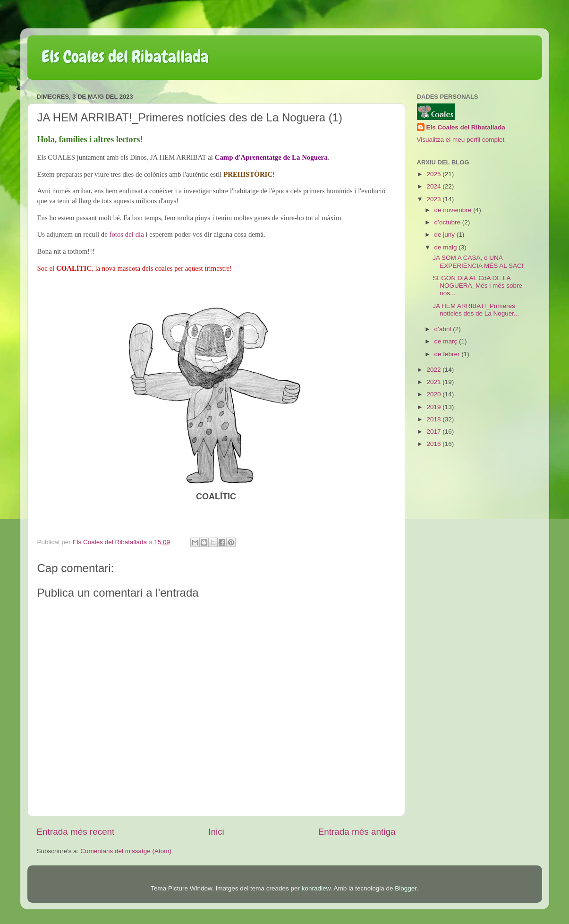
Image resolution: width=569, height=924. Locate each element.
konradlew (316, 888)
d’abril (444, 329)
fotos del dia (126, 234)
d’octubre (448, 222)
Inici (216, 832)
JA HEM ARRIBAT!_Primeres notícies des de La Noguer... (476, 310)
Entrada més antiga (357, 832)
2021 (434, 382)
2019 (434, 407)
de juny (446, 235)
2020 (434, 394)
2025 (434, 174)
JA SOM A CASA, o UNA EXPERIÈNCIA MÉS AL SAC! (478, 261)
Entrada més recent (76, 832)
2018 (434, 419)
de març (447, 341)
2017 (434, 432)
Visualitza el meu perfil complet (461, 140)
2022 (434, 370)
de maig (447, 247)
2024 (434, 186)
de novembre (454, 210)
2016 (434, 444)
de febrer (448, 354)
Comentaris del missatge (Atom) (126, 851)
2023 (434, 199)
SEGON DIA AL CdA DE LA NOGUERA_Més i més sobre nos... (477, 286)
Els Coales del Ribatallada (125, 57)
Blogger (406, 888)
